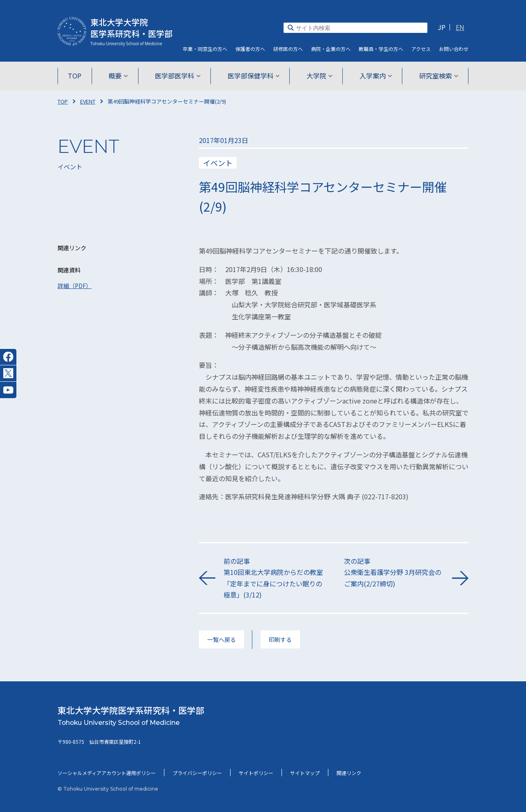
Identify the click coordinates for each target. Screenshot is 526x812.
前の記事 (273, 578)
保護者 (250, 49)
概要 (120, 76)
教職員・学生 (381, 49)
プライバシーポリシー (197, 773)
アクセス (421, 49)
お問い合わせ (454, 49)
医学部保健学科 (254, 76)
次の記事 (394, 573)
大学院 (319, 76)
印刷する (280, 639)
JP (442, 27)
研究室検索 (436, 76)
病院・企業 (331, 49)
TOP (77, 76)
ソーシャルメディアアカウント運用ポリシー (107, 773)
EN (460, 27)
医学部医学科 (179, 76)
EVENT (88, 101)
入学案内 (374, 76)
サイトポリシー (256, 773)
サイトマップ (305, 773)
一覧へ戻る (221, 639)
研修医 (288, 49)
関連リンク (349, 773)
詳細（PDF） (75, 286)
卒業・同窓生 (205, 49)
